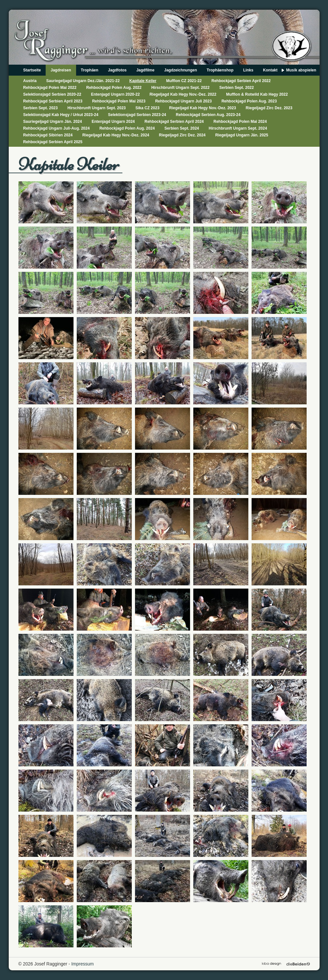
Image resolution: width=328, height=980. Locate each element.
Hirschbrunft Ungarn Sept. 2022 (180, 88)
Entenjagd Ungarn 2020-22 (115, 94)
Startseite (32, 70)
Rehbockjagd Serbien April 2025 (53, 142)
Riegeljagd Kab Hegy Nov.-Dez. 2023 (203, 108)
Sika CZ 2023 (147, 108)
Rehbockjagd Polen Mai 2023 (119, 101)
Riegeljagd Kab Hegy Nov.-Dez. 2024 (116, 135)
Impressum (82, 964)
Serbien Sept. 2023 (41, 108)
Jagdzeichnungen (181, 70)
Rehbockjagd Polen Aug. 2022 (114, 88)
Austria (30, 81)
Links (248, 70)
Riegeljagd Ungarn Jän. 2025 (242, 135)
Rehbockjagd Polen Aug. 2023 (249, 101)
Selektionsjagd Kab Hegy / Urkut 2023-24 (61, 115)
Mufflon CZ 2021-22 (184, 81)
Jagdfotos (117, 70)
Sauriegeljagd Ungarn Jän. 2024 (53, 122)
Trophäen (90, 70)
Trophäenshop (220, 70)
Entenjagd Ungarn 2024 (113, 122)
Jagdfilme (145, 70)
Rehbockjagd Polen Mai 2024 (240, 122)
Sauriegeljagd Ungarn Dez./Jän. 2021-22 (83, 81)
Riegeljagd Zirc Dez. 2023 (269, 108)
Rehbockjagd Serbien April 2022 (241, 81)
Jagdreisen (61, 70)
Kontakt (270, 70)
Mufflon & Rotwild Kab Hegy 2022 (257, 94)
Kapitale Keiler (143, 81)
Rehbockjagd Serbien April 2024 (174, 122)
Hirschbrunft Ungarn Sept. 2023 (96, 108)
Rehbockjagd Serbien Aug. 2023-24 (208, 115)
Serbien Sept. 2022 (237, 88)
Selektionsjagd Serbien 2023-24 (137, 115)
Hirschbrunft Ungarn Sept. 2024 (238, 128)
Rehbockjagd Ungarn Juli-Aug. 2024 (57, 128)
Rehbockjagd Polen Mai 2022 (50, 88)
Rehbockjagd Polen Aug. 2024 (127, 128)
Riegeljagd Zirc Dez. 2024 (182, 135)
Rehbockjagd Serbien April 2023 (53, 101)
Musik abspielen (301, 70)
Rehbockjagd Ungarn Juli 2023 (183, 101)
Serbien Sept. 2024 (182, 128)
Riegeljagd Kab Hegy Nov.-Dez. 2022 (183, 94)
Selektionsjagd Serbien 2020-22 (52, 94)
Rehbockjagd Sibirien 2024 (48, 135)
